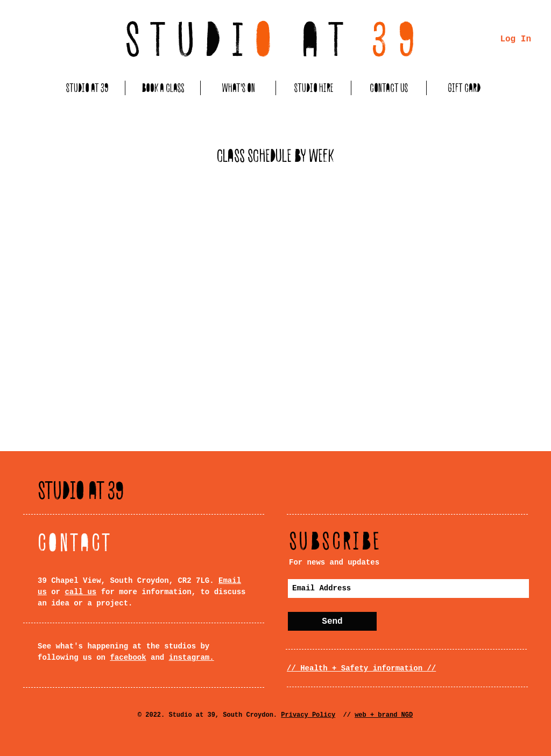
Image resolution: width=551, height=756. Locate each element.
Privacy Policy (308, 715)
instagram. (192, 658)
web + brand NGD (384, 715)
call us (80, 592)
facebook (128, 658)
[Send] (332, 621)
